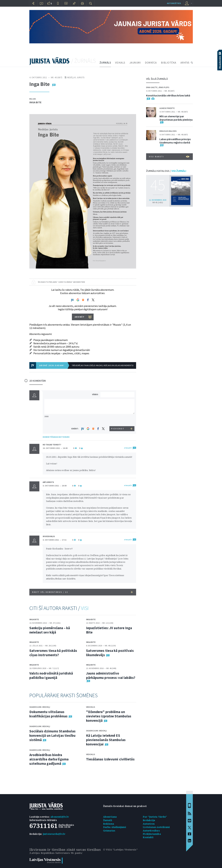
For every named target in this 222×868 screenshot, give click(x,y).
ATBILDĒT (128, 448)
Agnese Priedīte (167, 108)
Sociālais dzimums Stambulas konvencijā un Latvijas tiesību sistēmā (53, 735)
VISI (85, 608)
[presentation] (118, 420)
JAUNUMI (135, 63)
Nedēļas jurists (76, 77)
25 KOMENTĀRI (38, 381)
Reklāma (109, 824)
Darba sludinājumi (115, 827)
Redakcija (149, 820)
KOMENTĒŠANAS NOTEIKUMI (56, 437)
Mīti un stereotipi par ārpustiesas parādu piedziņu (176, 118)
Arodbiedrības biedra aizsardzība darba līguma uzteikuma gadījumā (49, 759)
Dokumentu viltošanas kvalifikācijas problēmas (48, 714)
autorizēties (174, 3)
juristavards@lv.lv (54, 834)
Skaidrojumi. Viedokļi (40, 707)
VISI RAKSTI (169, 157)
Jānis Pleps (164, 87)
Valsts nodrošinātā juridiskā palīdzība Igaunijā (51, 675)
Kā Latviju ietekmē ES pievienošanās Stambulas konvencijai (106, 740)
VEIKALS (120, 63)
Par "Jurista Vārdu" (155, 817)
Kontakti (148, 837)
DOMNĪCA (151, 63)
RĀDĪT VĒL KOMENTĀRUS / (82, 592)
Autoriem (149, 824)
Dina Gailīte (152, 87)
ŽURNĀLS (105, 63)
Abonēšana (110, 817)
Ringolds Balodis (168, 131)
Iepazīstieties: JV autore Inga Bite (109, 630)
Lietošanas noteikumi (156, 827)
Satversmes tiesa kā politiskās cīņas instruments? (53, 653)
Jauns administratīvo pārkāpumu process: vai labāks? (111, 675)
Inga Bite (35, 102)
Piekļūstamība (152, 834)
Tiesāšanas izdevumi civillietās (110, 759)
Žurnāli (108, 820)
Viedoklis (91, 707)
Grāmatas (109, 831)
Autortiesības (151, 831)
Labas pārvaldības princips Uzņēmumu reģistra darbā (175, 141)
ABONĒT (80, 317)
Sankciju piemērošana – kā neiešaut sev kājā (50, 630)
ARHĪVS (185, 63)
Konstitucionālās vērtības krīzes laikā (168, 95)
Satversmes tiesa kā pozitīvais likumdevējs (110, 653)
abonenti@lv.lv (60, 817)
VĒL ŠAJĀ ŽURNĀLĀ (157, 79)
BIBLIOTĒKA (169, 63)
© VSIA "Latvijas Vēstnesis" (120, 850)
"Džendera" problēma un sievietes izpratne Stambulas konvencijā (109, 716)
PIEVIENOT (118, 429)
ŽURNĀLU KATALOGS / (166, 171)
